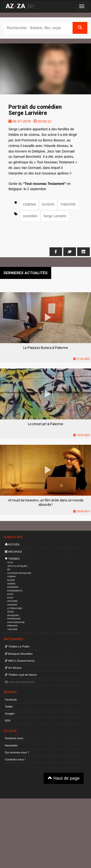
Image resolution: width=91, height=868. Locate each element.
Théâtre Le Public (17, 646)
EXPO (10, 594)
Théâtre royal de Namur (21, 675)
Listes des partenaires (20, 682)
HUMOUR (12, 605)
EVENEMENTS (15, 591)
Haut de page (64, 778)
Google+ (10, 714)
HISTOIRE (12, 601)
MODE (11, 612)
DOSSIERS (13, 587)
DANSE (11, 580)
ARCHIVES (13, 552)
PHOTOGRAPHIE (16, 622)
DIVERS (48, 204)
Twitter (9, 707)
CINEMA (29, 204)
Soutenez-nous (14, 738)
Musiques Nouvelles (19, 654)
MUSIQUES (13, 615)
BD (9, 569)
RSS (8, 721)
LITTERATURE (15, 608)
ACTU (10, 562)
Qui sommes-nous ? (17, 752)
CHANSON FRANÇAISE (19, 573)
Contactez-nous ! (15, 759)
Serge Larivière (55, 216)
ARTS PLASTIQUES (17, 566)
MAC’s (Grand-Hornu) (20, 661)
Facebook (11, 700)
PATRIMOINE (14, 619)
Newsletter (11, 745)
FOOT (10, 598)
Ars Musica (13, 668)
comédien (30, 216)
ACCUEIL (12, 544)
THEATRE (68, 204)
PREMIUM (12, 626)
